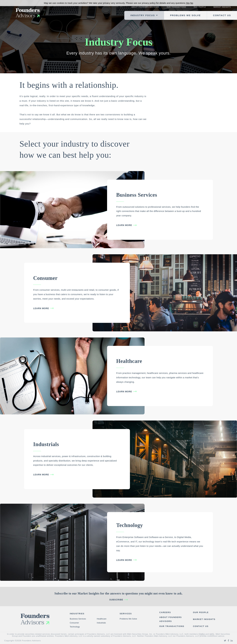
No (192, 3)
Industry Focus (143, 15)
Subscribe (116, 600)
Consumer (45, 278)
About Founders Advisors (145, 7)
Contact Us (222, 15)
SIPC (212, 634)
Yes (188, 3)
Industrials (46, 444)
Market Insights (222, 7)
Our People (200, 7)
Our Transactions (176, 7)
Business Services (137, 195)
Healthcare (129, 361)
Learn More (124, 225)
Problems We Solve (185, 15)
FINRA (202, 634)
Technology (130, 525)
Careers (165, 612)
